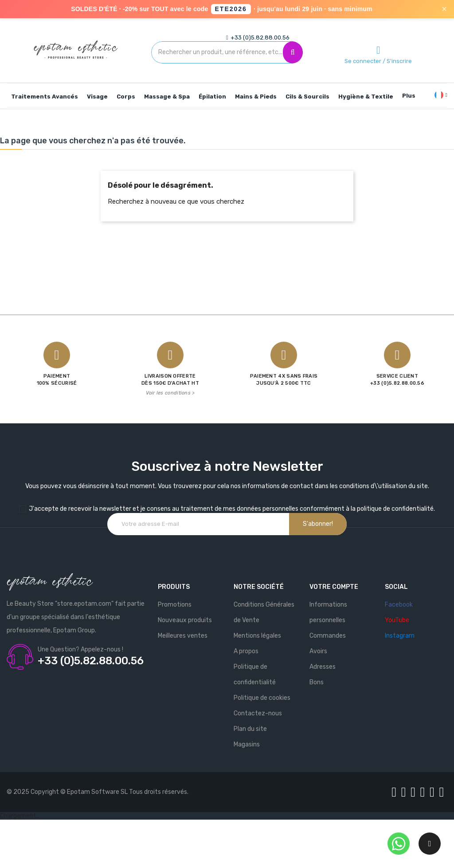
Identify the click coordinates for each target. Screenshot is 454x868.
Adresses (323, 667)
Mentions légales (257, 636)
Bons (317, 682)
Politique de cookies (262, 698)
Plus (409, 96)
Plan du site (250, 729)
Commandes (328, 636)
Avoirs (318, 651)
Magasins (247, 744)
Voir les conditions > (170, 393)
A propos (246, 651)
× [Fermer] (444, 9)
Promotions (175, 605)
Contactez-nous (258, 713)
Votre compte (334, 587)
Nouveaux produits (185, 620)
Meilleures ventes (183, 636)
